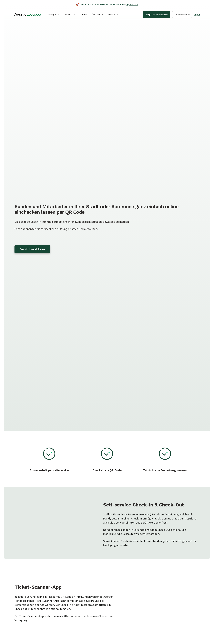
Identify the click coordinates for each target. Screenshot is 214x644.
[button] (53, 14)
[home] (28, 14)
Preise (84, 14)
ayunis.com (132, 4)
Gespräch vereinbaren (32, 249)
